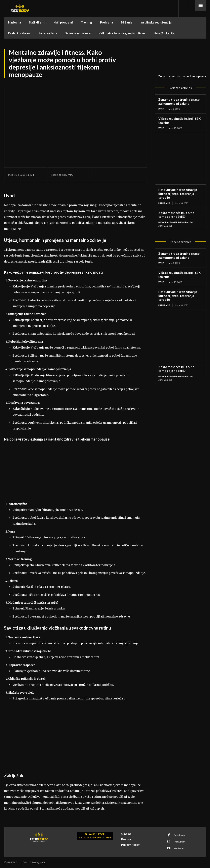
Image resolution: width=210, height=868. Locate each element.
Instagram (179, 842)
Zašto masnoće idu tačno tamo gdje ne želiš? (180, 214)
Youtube (178, 848)
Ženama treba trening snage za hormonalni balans (180, 101)
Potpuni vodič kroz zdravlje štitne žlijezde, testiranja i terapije (177, 193)
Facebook (179, 835)
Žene (162, 76)
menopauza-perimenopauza (187, 76)
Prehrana (164, 202)
